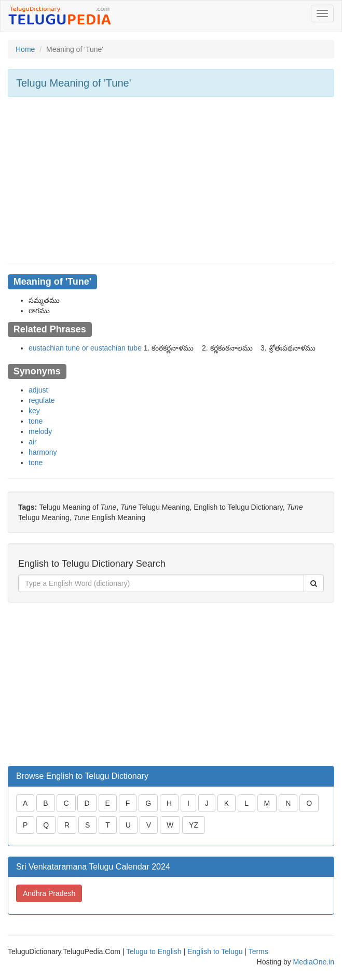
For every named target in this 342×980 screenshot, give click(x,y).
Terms (258, 951)
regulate (42, 400)
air (33, 442)
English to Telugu (215, 951)
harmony (43, 452)
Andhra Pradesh (49, 893)
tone (36, 421)
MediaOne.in (314, 962)
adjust (38, 390)
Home (25, 49)
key (34, 411)
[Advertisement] (171, 180)
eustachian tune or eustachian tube (85, 348)
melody (40, 431)
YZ (194, 825)
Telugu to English (154, 951)
